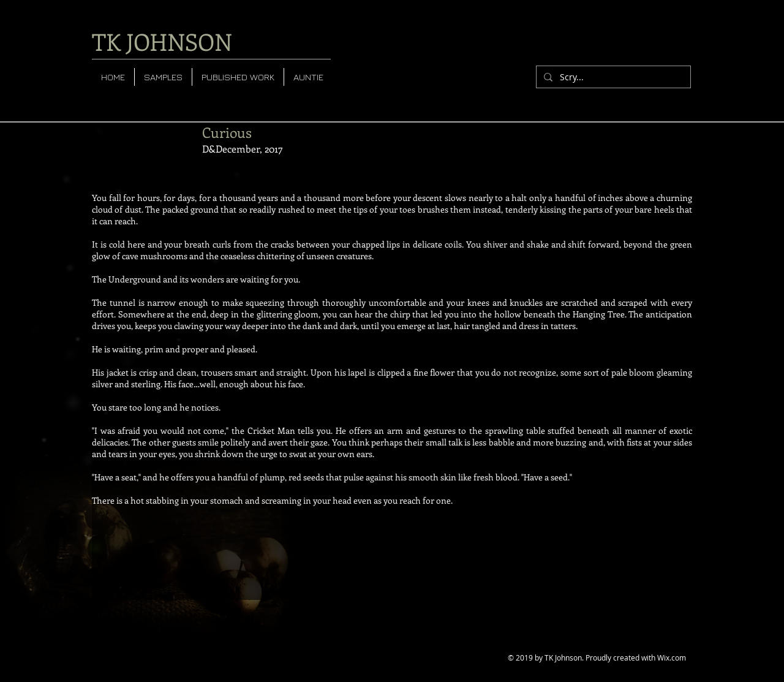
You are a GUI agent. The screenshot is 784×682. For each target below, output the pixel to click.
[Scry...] (612, 77)
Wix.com (672, 657)
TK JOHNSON (162, 41)
